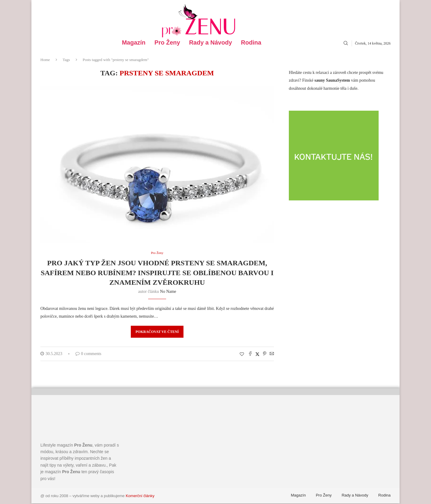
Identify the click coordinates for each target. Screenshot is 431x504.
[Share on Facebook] (250, 355)
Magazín (134, 43)
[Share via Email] (272, 355)
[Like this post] (242, 355)
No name (168, 292)
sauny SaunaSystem (332, 80)
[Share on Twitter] (257, 355)
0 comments (88, 354)
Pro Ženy (167, 43)
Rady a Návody (211, 43)
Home (45, 60)
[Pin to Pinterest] (265, 355)
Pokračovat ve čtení (157, 332)
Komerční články (140, 496)
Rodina (251, 43)
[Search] (346, 43)
